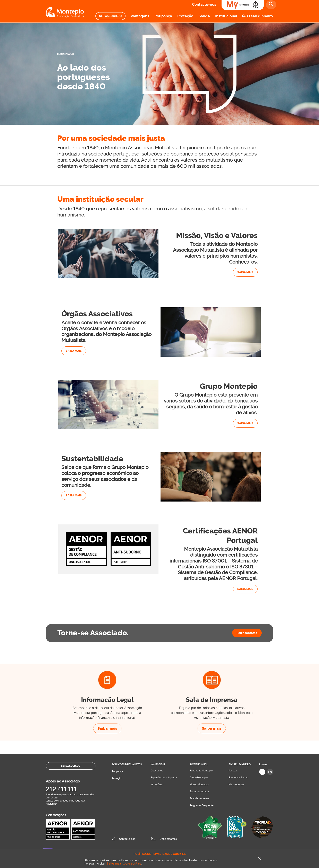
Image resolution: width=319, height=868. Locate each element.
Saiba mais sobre (124, 863)
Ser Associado (110, 16)
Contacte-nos (204, 4)
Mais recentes (236, 785)
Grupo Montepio (199, 778)
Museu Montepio (199, 785)
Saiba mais (245, 272)
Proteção (185, 16)
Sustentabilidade (199, 791)
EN (270, 772)
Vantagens (140, 16)
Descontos (157, 771)
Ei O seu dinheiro (240, 764)
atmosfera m (158, 785)
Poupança (163, 16)
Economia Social (238, 778)
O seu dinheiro (260, 16)
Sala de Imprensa (200, 798)
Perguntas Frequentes (202, 805)
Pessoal (233, 771)
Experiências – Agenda (164, 778)
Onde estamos (168, 839)
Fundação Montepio (201, 771)
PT (262, 772)
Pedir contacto (247, 633)
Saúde (204, 16)
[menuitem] (110, 16)
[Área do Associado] (243, 5)
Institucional (226, 16)
